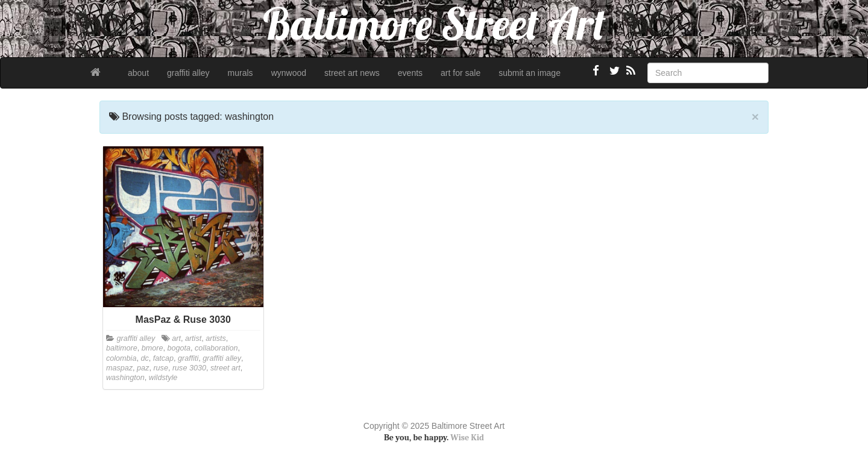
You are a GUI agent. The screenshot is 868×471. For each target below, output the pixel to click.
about (138, 73)
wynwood (289, 73)
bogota (179, 348)
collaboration (216, 348)
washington (125, 378)
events (410, 73)
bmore (153, 348)
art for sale (461, 73)
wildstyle (163, 378)
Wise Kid (467, 438)
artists (216, 338)
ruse (161, 368)
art (176, 338)
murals (241, 73)
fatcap (163, 358)
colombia (121, 358)
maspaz (119, 368)
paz (143, 368)
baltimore (122, 348)
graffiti (188, 358)
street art (225, 368)
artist (193, 338)
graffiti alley (188, 73)
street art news (352, 73)
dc (144, 358)
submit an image (530, 73)
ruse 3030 (189, 368)
